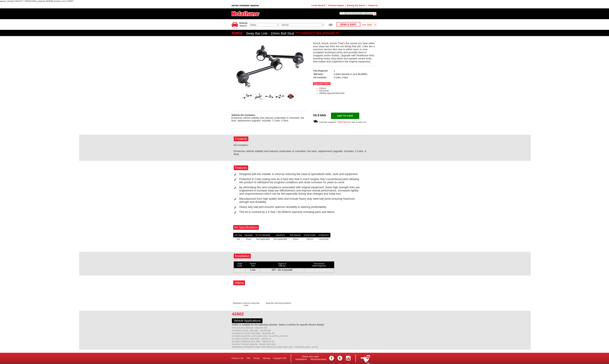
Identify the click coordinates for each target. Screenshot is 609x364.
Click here (343, 122)
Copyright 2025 (280, 358)
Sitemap (266, 358)
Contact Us (373, 5)
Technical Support (336, 5)
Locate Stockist (318, 5)
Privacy (257, 358)
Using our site (237, 358)
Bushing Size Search (356, 5)
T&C (248, 358)
